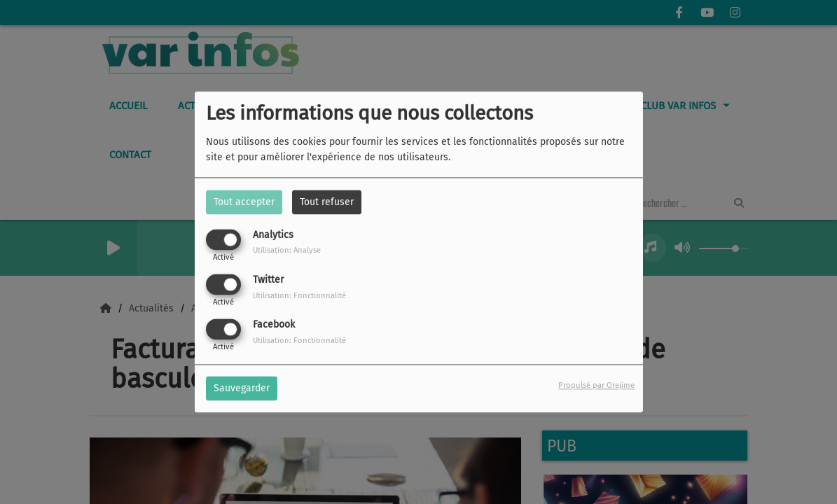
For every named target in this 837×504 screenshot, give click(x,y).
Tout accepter (244, 202)
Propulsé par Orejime (596, 386)
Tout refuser (327, 202)
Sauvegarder (242, 389)
